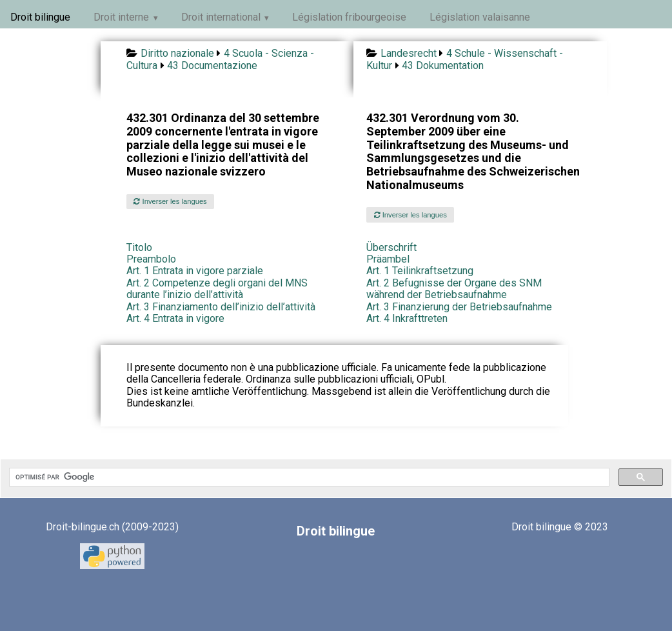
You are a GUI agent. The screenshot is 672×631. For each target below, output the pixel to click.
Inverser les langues (170, 201)
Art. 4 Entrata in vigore (175, 318)
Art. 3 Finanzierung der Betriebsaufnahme (459, 307)
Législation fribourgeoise (349, 17)
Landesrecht (409, 53)
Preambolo (151, 259)
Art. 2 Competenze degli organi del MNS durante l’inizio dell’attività (217, 289)
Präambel (388, 259)
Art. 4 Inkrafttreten (407, 318)
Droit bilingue (40, 17)
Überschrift (391, 247)
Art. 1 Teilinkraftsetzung (420, 271)
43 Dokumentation (443, 65)
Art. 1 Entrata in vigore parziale (195, 271)
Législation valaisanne (480, 17)
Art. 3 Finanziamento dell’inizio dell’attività (221, 307)
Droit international (221, 17)
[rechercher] (308, 477)
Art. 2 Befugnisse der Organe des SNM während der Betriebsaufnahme (454, 289)
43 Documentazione (212, 65)
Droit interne (121, 17)
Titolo (139, 247)
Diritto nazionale (177, 53)
